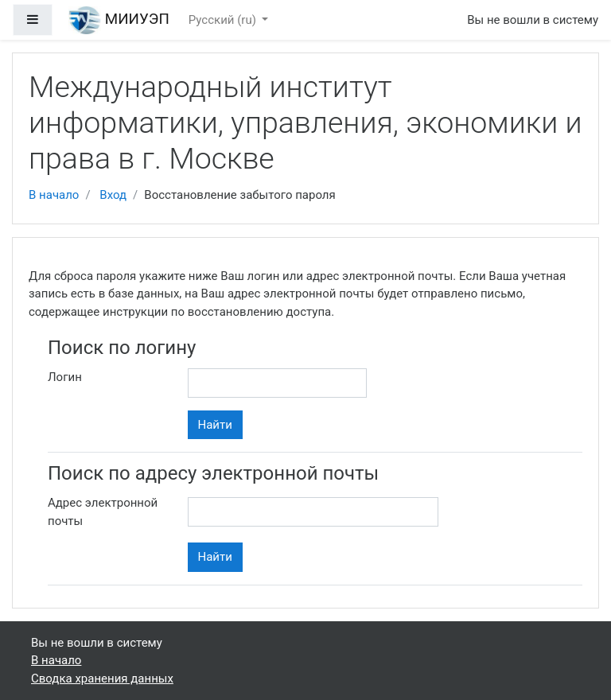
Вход (113, 195)
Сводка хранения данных (102, 679)
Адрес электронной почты (103, 512)
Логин (65, 377)
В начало (54, 195)
